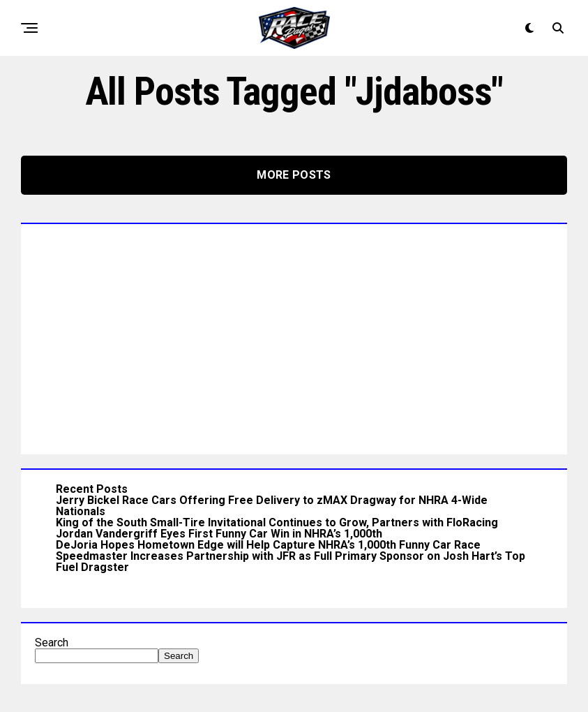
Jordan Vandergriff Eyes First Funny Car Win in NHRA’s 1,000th (219, 534)
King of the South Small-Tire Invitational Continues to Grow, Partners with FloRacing (277, 522)
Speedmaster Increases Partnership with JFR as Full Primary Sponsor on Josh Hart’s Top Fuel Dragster (291, 562)
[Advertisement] (294, 336)
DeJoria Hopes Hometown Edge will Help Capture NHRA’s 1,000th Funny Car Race (268, 545)
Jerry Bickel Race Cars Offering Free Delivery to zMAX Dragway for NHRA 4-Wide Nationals (272, 506)
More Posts (294, 175)
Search (52, 643)
